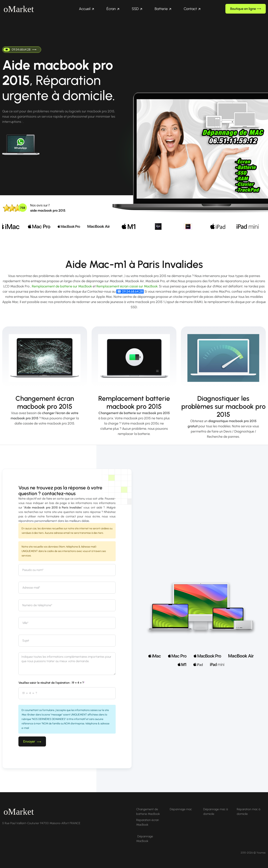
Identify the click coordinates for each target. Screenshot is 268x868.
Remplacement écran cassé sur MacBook (127, 286)
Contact (190, 9)
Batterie (161, 9)
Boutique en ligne (246, 9)
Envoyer (32, 741)
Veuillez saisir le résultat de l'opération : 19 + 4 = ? (52, 683)
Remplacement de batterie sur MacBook (62, 286)
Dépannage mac (181, 809)
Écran (111, 9)
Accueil (85, 9)
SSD (135, 9)
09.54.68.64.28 (20, 50)
